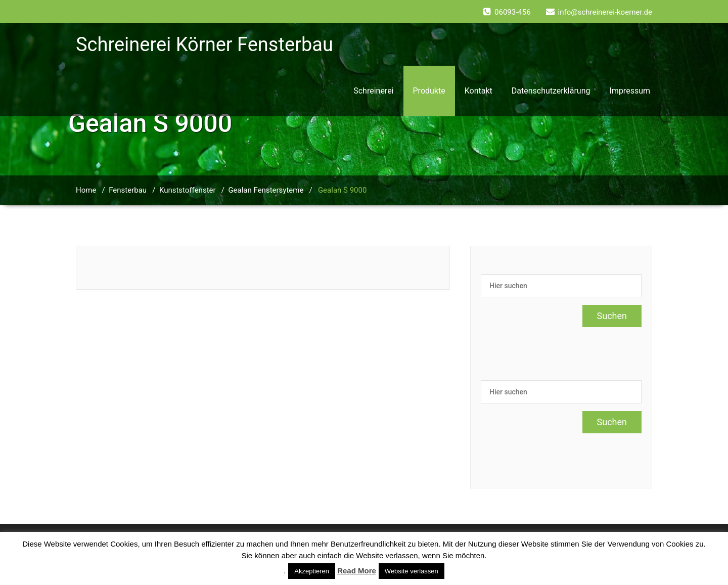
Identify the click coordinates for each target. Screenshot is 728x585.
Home (86, 190)
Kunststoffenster (188, 190)
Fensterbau (128, 190)
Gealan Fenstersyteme (266, 190)
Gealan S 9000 (343, 190)
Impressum (630, 91)
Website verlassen (412, 571)
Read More (357, 571)
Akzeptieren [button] (312, 571)
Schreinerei (373, 91)
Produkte (429, 91)
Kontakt (479, 91)
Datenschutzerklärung (551, 91)
